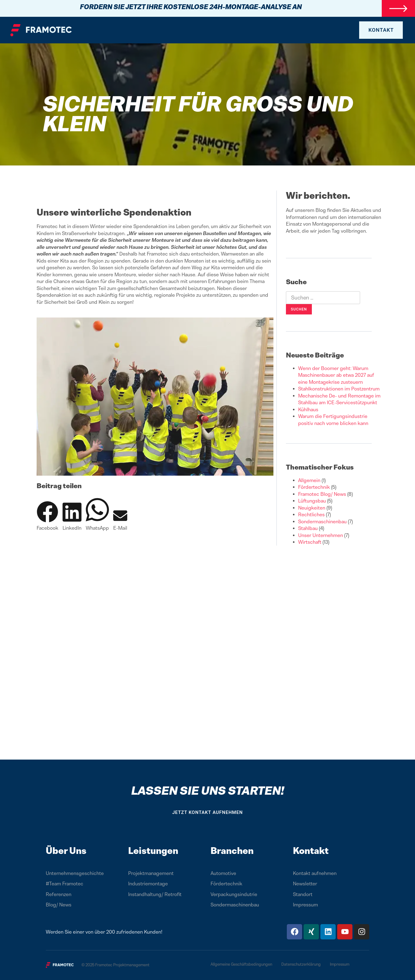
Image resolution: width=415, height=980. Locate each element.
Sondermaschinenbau (322, 521)
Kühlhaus (308, 409)
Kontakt (311, 851)
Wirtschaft (310, 542)
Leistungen (153, 851)
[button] (47, 516)
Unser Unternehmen (321, 535)
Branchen (232, 851)
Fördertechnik (314, 487)
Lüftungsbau (312, 501)
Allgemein (309, 480)
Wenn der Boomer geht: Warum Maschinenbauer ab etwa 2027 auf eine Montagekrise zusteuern (336, 375)
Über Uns (66, 851)
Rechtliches (311, 514)
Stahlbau (308, 528)
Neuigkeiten (312, 508)
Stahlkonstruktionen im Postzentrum (339, 389)
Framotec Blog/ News (322, 494)
